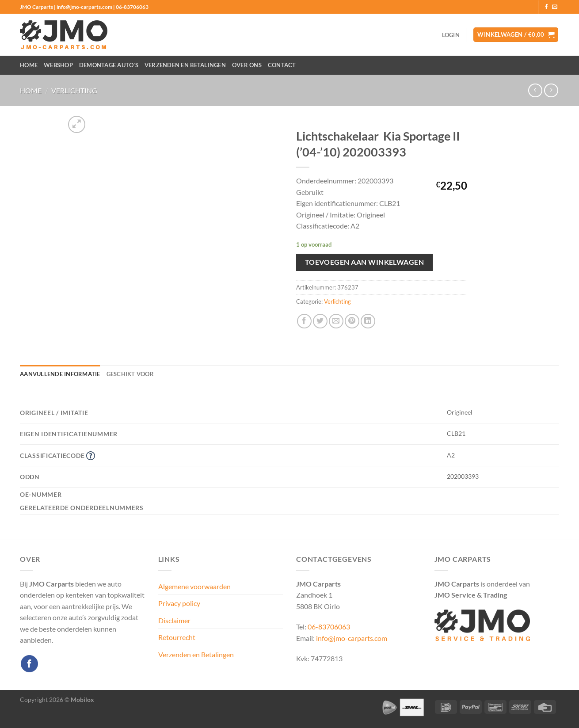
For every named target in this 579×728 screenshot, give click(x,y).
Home (29, 65)
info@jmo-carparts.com (352, 638)
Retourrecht (177, 637)
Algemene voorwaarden (194, 586)
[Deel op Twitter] (320, 321)
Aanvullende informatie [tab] (60, 374)
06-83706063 (329, 627)
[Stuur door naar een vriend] (336, 321)
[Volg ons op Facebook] (546, 7)
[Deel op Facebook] (304, 321)
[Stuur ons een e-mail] (555, 7)
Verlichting (74, 90)
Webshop (58, 65)
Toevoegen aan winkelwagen (365, 262)
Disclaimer (174, 620)
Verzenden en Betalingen (185, 65)
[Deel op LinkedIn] (368, 321)
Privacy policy (179, 603)
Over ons (247, 65)
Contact (282, 65)
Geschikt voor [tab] (130, 374)
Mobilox (82, 699)
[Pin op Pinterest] (352, 321)
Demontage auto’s (109, 65)
